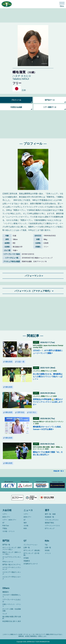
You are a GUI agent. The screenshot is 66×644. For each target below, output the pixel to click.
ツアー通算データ (50, 107)
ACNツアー (6, 517)
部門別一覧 (6, 545)
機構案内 (6, 592)
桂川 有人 (33, 412)
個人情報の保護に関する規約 (12, 618)
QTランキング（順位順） (32, 550)
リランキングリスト (52, 520)
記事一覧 (27, 548)
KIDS (25, 528)
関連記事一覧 (58, 471)
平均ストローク (8, 562)
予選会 (5, 528)
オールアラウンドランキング (12, 558)
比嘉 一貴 (21, 362)
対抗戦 (47, 550)
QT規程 (26, 558)
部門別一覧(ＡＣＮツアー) (11, 565)
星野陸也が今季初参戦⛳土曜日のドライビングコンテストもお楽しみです (48, 402)
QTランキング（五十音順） (31, 554)
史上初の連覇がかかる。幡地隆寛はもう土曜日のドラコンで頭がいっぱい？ (48, 377)
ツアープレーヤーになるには (12, 600)
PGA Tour (6, 526)
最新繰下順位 (49, 523)
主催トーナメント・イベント (12, 605)
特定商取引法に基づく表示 (12, 621)
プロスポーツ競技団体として (12, 596)
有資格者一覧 (49, 517)
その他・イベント (9, 531)
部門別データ (50, 100)
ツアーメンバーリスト (53, 526)
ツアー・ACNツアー (9, 520)
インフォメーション (30, 545)
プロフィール (16, 100)
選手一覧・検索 (50, 514)
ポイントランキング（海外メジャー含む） (12, 548)
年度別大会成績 (16, 107)
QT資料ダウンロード (31, 564)
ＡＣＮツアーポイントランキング (12, 568)
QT (3, 523)
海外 (25, 523)
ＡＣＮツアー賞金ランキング (12, 573)
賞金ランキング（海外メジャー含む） (12, 553)
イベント (48, 553)
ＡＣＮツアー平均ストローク (12, 578)
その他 (26, 526)
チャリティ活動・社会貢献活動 (12, 610)
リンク (5, 614)
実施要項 (27, 561)
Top (46, 545)
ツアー (5, 514)
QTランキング (50, 528)
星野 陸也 (21, 412)
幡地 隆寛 (9, 362)
